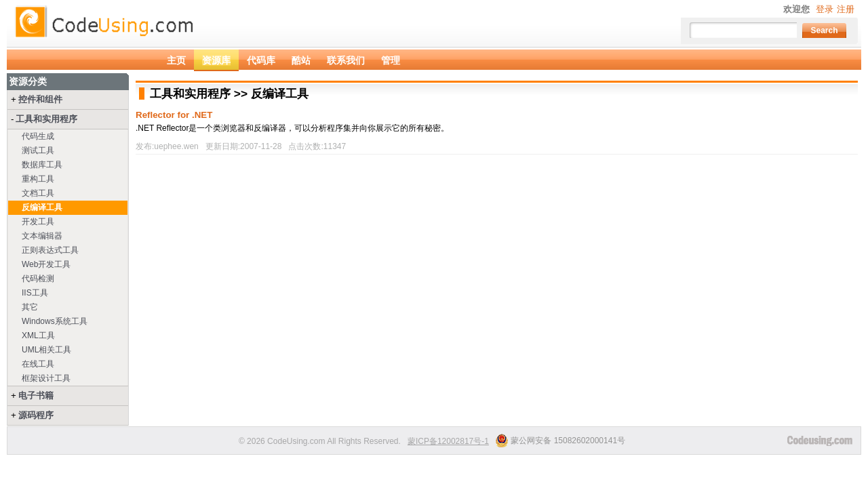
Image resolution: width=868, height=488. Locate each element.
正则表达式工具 (50, 250)
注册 (846, 9)
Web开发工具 (46, 264)
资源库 (216, 60)
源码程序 (36, 415)
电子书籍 (36, 395)
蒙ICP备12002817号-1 (448, 441)
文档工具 (38, 193)
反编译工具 (42, 207)
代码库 (261, 60)
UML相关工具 (46, 350)
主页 (176, 60)
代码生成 (38, 136)
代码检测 (38, 279)
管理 (391, 60)
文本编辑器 (42, 236)
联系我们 (346, 60)
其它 (30, 307)
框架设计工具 (46, 378)
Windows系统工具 (55, 321)
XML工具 (38, 335)
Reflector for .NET (174, 115)
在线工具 (38, 364)
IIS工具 (35, 293)
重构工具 (38, 179)
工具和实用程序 (46, 119)
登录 (825, 9)
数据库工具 (42, 165)
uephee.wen (176, 146)
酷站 (301, 60)
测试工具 (38, 150)
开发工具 (38, 222)
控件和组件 (40, 99)
